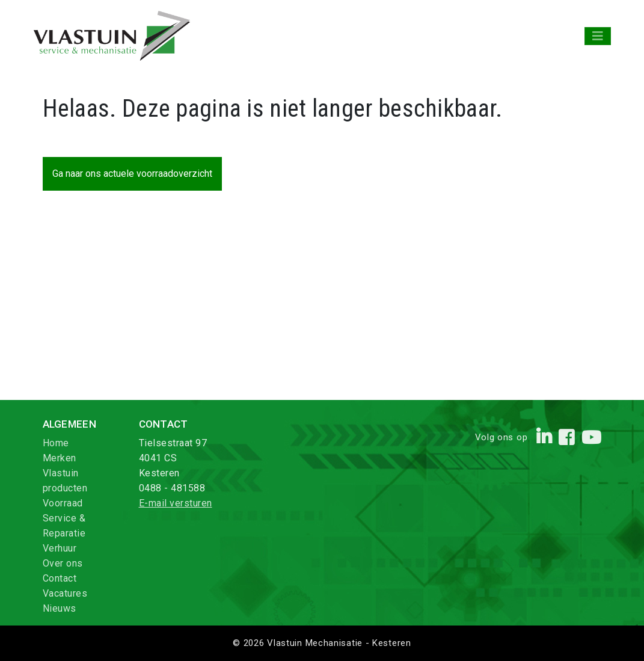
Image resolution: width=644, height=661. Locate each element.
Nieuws (60, 608)
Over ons (63, 563)
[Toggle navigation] (598, 36)
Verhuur (60, 548)
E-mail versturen (176, 503)
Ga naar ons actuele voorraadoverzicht (132, 174)
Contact (60, 578)
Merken (60, 458)
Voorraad (63, 503)
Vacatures (65, 593)
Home (56, 443)
